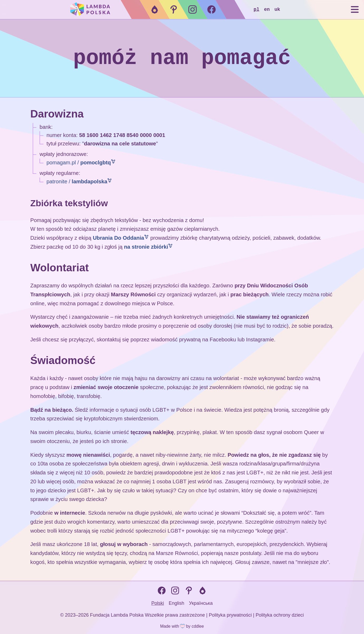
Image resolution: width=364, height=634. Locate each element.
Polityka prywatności (230, 615)
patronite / (77, 181)
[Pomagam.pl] (174, 9)
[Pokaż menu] (352, 9)
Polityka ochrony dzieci (280, 615)
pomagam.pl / (79, 163)
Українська (201, 603)
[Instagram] (193, 9)
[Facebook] (211, 9)
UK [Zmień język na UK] (277, 9)
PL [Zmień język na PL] (257, 9)
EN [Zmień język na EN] (267, 9)
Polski (158, 603)
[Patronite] (155, 9)
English (176, 603)
